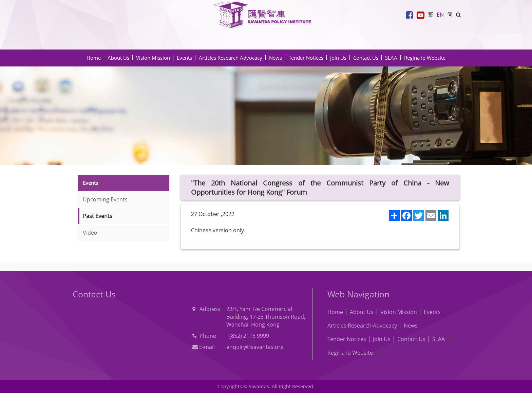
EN (440, 15)
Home (94, 58)
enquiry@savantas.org (255, 347)
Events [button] (184, 58)
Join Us (382, 339)
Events (432, 312)
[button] (459, 15)
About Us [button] (118, 58)
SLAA (391, 58)
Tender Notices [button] (306, 58)
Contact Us (366, 58)
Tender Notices (347, 339)
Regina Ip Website (425, 58)
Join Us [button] (338, 58)
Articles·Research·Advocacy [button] (231, 58)
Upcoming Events (105, 199)
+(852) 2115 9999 (248, 336)
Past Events (98, 216)
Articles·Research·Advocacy (362, 326)
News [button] (275, 58)
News (411, 326)
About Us (362, 312)
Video (90, 233)
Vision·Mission (153, 58)
